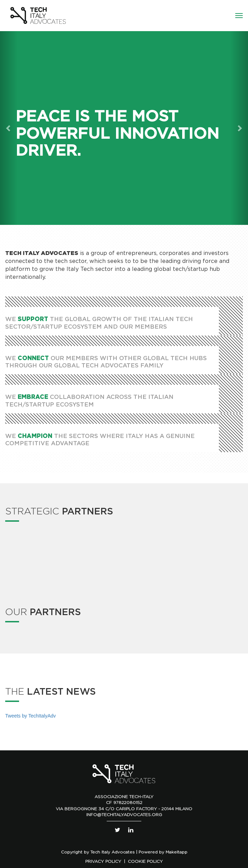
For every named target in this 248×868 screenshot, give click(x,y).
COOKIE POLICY (145, 861)
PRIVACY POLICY (103, 861)
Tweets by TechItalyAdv (30, 716)
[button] (9, 128)
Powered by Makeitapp (163, 852)
